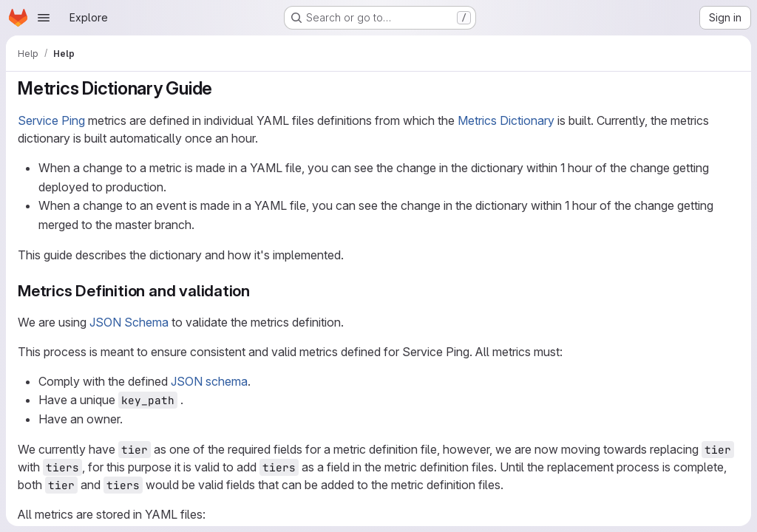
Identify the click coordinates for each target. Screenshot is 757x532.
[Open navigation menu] (44, 18)
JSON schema (209, 381)
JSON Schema (129, 322)
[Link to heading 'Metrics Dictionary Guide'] (222, 88)
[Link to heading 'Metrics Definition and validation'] (258, 291)
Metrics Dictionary (506, 120)
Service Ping (51, 120)
